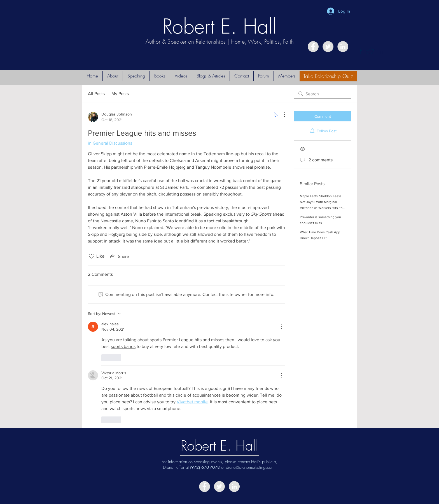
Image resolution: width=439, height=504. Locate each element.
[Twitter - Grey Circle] (328, 47)
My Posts (120, 94)
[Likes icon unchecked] (92, 256)
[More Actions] (282, 115)
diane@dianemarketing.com (250, 467)
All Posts (96, 94)
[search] (323, 94)
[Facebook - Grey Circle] (313, 47)
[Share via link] (119, 256)
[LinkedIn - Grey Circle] (343, 47)
